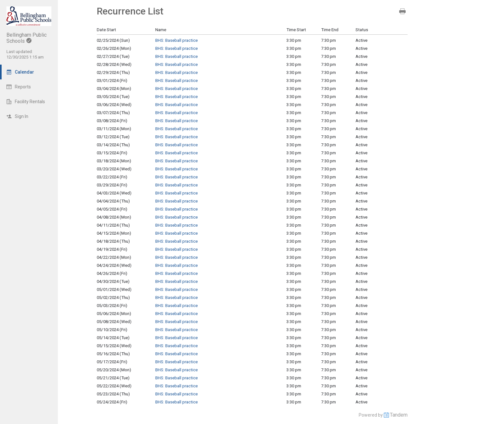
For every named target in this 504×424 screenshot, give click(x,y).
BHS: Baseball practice (176, 40)
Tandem (399, 415)
